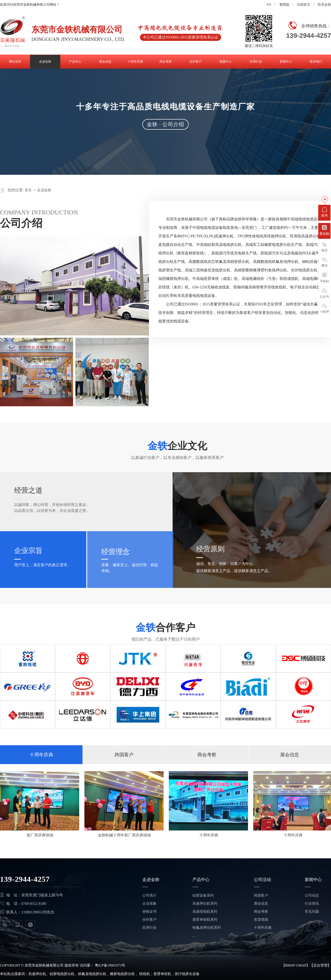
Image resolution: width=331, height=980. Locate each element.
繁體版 (284, 5)
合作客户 (149, 920)
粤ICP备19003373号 (110, 965)
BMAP (290, 965)
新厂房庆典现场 (40, 835)
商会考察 (207, 755)
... (194, 936)
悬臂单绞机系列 (205, 920)
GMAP (301, 965)
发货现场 (261, 920)
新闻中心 (313, 880)
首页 (28, 190)
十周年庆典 (41, 755)
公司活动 (262, 880)
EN (269, 5)
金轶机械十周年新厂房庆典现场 (124, 835)
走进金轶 (44, 190)
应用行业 (149, 928)
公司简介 (149, 895)
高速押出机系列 (205, 903)
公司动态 (312, 895)
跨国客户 (124, 755)
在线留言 (304, 5)
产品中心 (201, 880)
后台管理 (320, 965)
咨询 (324, 212)
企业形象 (149, 903)
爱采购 (324, 230)
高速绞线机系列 (205, 912)
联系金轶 (324, 5)
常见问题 (312, 912)
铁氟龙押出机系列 (207, 928)
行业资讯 (312, 903)
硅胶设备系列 (203, 895)
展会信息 (290, 755)
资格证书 (149, 912)
